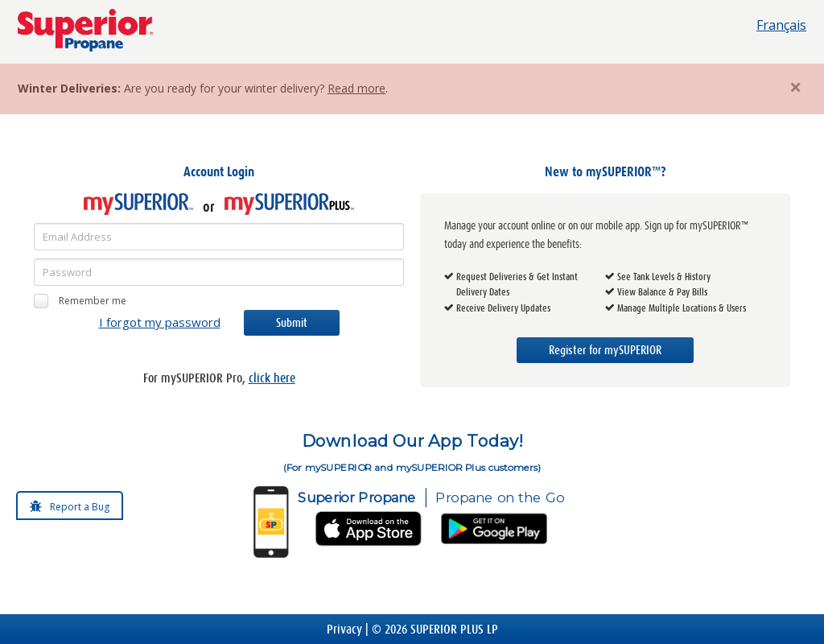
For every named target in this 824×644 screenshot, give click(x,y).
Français (781, 25)
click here (272, 378)
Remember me (80, 301)
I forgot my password (160, 322)
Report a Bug (80, 507)
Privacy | (349, 629)
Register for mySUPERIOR (605, 350)
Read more (356, 88)
